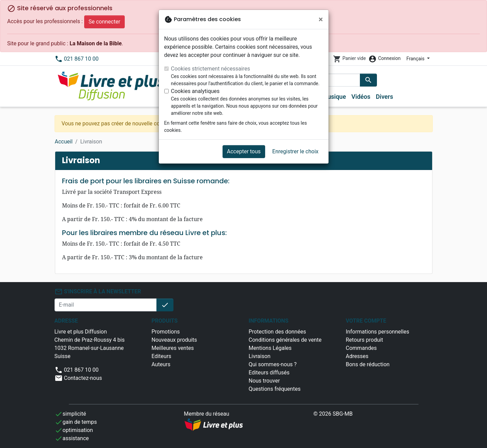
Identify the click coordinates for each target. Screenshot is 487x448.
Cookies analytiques (195, 91)
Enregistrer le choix (295, 151)
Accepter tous (244, 151)
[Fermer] (321, 19)
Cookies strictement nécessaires (211, 69)
